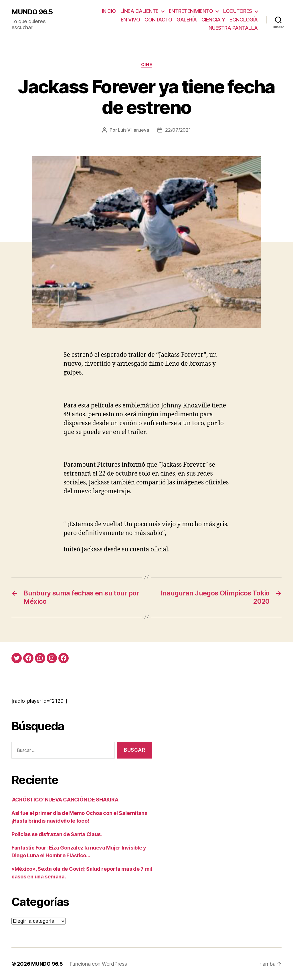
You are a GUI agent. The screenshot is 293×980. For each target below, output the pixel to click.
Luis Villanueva (133, 130)
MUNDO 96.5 (32, 12)
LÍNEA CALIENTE (139, 11)
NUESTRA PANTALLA (233, 28)
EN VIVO (130, 20)
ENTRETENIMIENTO (191, 11)
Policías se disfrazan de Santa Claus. (57, 834)
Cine (146, 65)
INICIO (109, 11)
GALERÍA (187, 20)
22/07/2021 (178, 130)
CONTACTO (158, 20)
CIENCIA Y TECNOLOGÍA (230, 20)
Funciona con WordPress (98, 964)
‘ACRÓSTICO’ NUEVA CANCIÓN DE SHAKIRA (65, 800)
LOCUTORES (238, 11)
